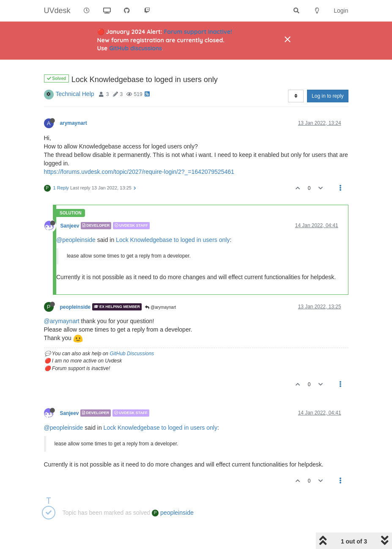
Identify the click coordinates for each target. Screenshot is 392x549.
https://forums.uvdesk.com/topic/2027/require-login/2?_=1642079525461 (139, 172)
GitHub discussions (136, 48)
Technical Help (75, 94)
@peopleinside (76, 240)
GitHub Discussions (132, 354)
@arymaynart (160, 307)
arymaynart (74, 123)
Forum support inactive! (198, 32)
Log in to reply (328, 96)
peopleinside (75, 307)
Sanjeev (70, 225)
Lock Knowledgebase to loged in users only (173, 240)
